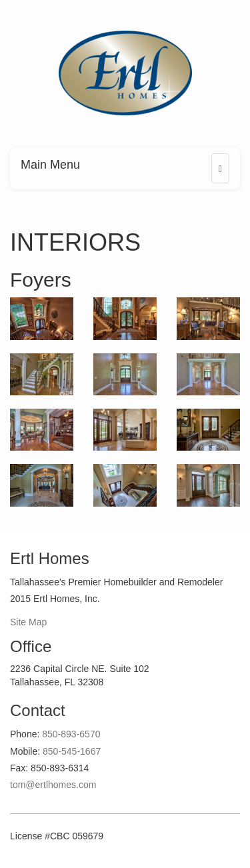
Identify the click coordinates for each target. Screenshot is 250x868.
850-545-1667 (72, 751)
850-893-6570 (71, 734)
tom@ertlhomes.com (53, 785)
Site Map (28, 622)
